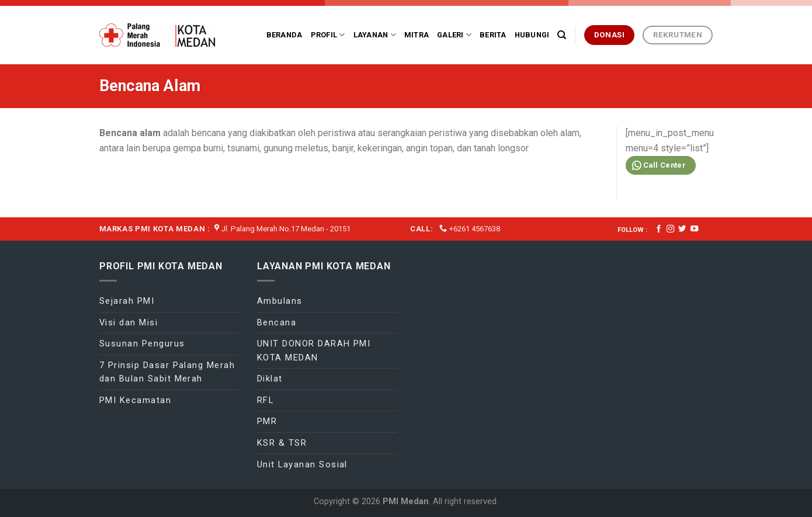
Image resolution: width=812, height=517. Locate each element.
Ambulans (280, 301)
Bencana (277, 322)
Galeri (454, 35)
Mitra (417, 35)
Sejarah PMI (127, 301)
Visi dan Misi (129, 322)
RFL (265, 400)
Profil (328, 35)
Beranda (284, 35)
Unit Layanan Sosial (302, 464)
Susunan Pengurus (142, 343)
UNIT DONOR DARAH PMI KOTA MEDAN (314, 351)
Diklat (270, 379)
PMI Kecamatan (135, 400)
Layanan (375, 35)
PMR (267, 421)
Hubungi (532, 35)
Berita (493, 35)
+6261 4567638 (475, 229)
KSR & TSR (282, 443)
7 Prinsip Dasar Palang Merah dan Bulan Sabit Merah (167, 372)
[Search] (562, 35)
